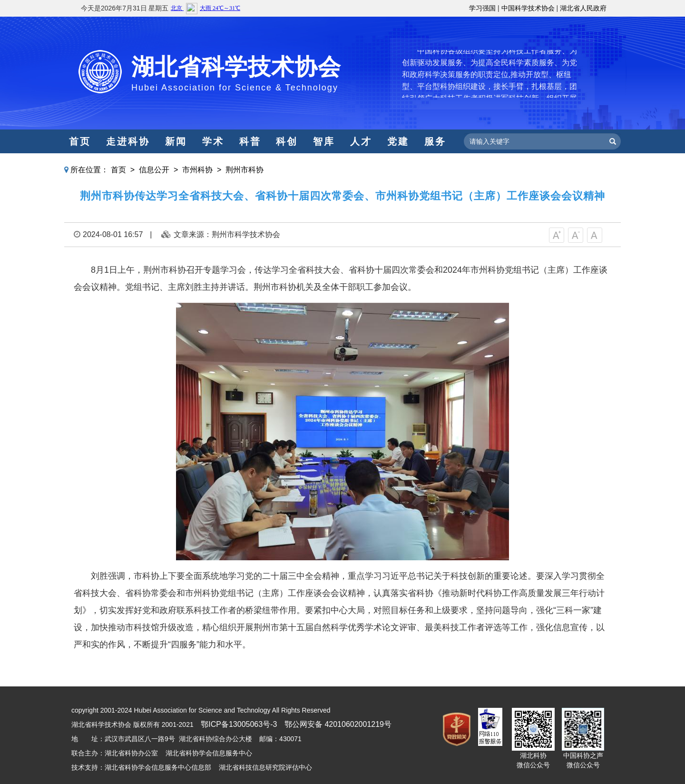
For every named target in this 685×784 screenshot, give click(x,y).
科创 (287, 141)
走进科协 (128, 141)
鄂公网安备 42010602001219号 (338, 724)
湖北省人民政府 (583, 8)
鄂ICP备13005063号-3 (239, 724)
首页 (80, 141)
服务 (435, 141)
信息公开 (154, 170)
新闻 (176, 141)
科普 (250, 141)
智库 (324, 141)
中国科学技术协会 (528, 8)
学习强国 (482, 8)
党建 (398, 141)
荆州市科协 (245, 170)
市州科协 (197, 170)
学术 (213, 141)
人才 (361, 141)
